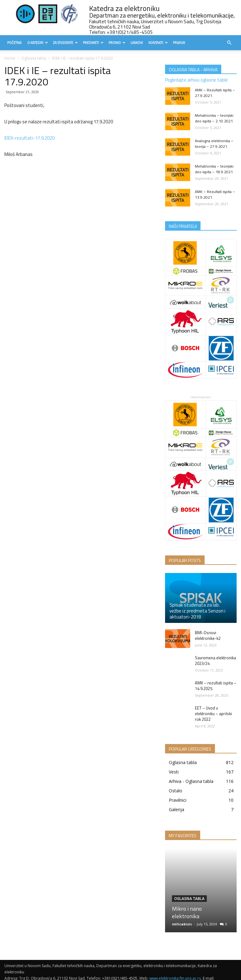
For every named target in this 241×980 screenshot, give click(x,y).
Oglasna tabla (34, 58)
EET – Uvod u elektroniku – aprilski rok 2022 (213, 714)
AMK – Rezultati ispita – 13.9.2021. (215, 194)
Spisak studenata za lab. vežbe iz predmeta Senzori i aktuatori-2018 (197, 611)
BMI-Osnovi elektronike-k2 (208, 635)
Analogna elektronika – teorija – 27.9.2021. (214, 144)
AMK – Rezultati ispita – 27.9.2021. (215, 93)
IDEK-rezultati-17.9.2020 (29, 138)
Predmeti (93, 43)
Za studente (65, 43)
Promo (117, 43)
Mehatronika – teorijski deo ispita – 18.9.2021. (214, 169)
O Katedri (38, 43)
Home (10, 58)
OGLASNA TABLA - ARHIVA (193, 70)
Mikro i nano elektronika (187, 912)
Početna (14, 43)
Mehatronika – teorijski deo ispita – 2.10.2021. (214, 118)
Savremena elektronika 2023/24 (215, 661)
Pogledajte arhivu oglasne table (196, 80)
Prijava (179, 43)
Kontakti (158, 43)
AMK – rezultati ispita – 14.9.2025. (216, 686)
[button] (229, 43)
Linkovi (137, 43)
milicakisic (182, 924)
